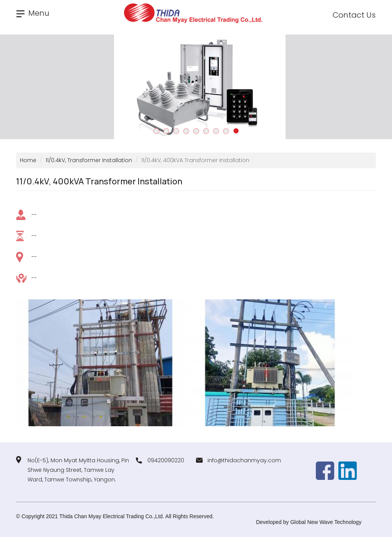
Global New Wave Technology (326, 522)
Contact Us (354, 15)
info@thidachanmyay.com (244, 460)
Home (28, 160)
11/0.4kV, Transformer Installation (89, 160)
